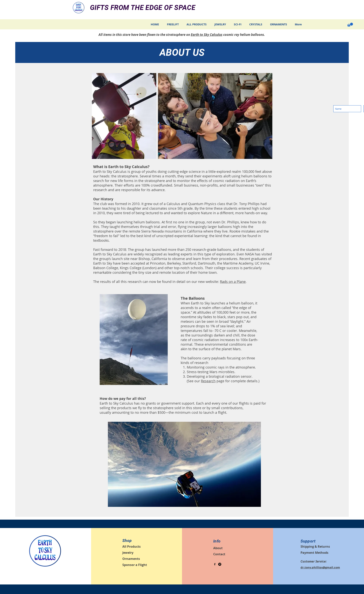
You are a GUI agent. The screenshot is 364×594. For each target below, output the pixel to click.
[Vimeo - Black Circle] (220, 564)
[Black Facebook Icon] (215, 564)
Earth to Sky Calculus (207, 35)
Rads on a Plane (233, 282)
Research (208, 381)
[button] (350, 25)
